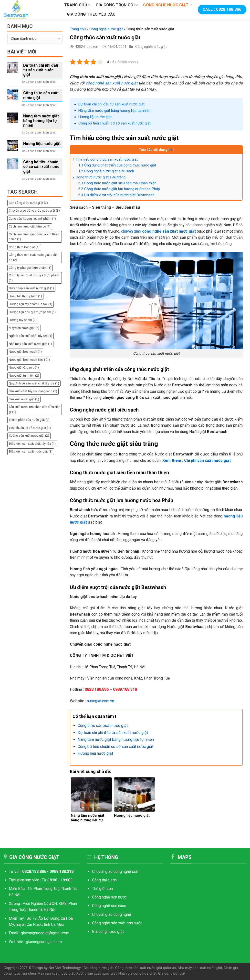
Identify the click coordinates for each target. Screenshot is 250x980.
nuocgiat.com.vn (100, 701)
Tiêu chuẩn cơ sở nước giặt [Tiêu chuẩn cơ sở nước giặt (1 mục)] (30, 428)
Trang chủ (77, 5)
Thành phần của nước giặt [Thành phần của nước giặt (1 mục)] (29, 420)
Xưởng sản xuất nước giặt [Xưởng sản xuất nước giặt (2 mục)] (29, 436)
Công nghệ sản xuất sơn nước (117, 923)
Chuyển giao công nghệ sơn (115, 872)
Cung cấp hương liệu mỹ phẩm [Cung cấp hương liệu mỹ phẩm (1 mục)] (32, 219)
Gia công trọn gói (117, 5)
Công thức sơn (105, 880)
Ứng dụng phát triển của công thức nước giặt (117, 165)
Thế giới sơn (102, 889)
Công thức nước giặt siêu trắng (99, 177)
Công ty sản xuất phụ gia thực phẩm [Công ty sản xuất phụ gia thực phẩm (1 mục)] (34, 278)
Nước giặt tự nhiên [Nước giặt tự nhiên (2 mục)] (24, 376)
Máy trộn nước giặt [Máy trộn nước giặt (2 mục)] (24, 328)
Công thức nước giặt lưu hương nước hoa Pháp (119, 189)
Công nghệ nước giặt (167, 5)
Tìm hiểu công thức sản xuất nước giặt (105, 159)
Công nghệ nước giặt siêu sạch (106, 171)
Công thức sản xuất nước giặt (41, 95)
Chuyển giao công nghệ (111, 914)
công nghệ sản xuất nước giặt (112, 83)
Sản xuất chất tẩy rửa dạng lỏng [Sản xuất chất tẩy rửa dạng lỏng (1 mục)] (33, 391)
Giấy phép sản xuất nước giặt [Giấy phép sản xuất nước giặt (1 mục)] (31, 288)
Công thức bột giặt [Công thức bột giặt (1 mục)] (24, 247)
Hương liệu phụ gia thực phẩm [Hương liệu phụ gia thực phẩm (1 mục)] (32, 312)
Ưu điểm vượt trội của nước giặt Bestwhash (116, 195)
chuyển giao (158, 231)
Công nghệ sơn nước (109, 897)
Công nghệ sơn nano (109, 906)
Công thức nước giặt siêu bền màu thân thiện (117, 183)
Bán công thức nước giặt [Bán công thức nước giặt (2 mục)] (28, 203)
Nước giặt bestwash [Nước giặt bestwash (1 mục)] (25, 352)
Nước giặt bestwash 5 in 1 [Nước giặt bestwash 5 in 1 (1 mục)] (29, 360)
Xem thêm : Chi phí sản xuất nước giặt (197, 460)
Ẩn (171, 150)
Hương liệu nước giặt (42, 144)
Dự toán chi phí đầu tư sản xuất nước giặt (41, 70)
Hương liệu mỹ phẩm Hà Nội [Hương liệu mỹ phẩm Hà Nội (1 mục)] (31, 304)
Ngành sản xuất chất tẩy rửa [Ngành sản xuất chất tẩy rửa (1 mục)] (31, 336)
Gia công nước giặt (108, 932)
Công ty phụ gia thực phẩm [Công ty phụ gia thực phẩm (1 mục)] (30, 268)
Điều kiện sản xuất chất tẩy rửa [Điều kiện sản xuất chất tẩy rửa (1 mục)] (32, 444)
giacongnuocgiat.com (44, 942)
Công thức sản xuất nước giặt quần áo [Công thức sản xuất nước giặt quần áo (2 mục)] (33, 257)
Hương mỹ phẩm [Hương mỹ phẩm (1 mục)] (23, 320)
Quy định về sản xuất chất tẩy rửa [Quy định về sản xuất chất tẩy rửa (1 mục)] (34, 383)
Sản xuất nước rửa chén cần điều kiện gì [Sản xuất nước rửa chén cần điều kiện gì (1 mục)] (35, 409)
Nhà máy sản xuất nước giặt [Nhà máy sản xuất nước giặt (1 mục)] (30, 344)
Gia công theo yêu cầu (91, 14)
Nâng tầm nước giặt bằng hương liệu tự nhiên (41, 121)
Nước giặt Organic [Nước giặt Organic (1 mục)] (24, 367)
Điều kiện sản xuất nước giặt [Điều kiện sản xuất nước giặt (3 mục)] (31, 451)
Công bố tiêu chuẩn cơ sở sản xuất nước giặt (41, 167)
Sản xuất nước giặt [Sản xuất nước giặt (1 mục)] (24, 399)
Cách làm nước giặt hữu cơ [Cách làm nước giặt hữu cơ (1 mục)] (30, 226)
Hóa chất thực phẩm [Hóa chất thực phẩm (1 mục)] (25, 296)
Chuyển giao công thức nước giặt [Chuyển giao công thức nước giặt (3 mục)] (34, 211)
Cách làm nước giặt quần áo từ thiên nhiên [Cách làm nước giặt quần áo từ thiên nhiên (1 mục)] (34, 237)
